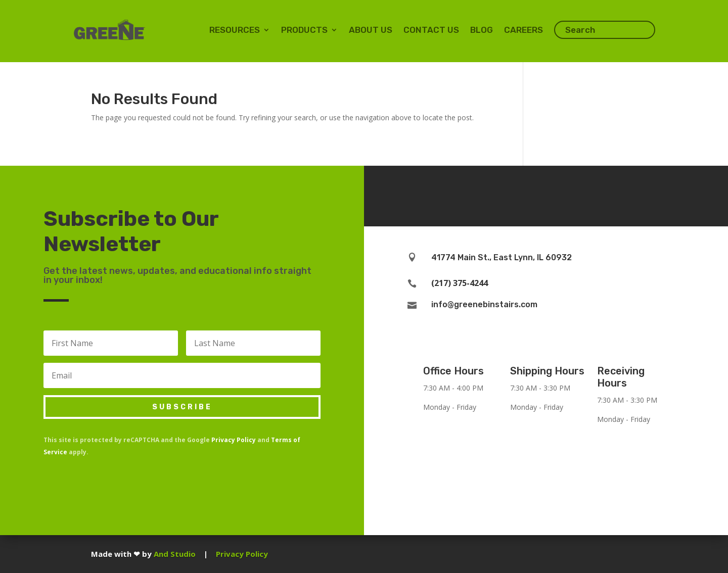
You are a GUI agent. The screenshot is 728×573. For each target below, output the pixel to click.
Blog (482, 30)
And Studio (175, 554)
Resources (235, 30)
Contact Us (431, 30)
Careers (524, 30)
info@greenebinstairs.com (484, 304)
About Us (371, 30)
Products (304, 30)
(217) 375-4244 (460, 283)
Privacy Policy (234, 440)
